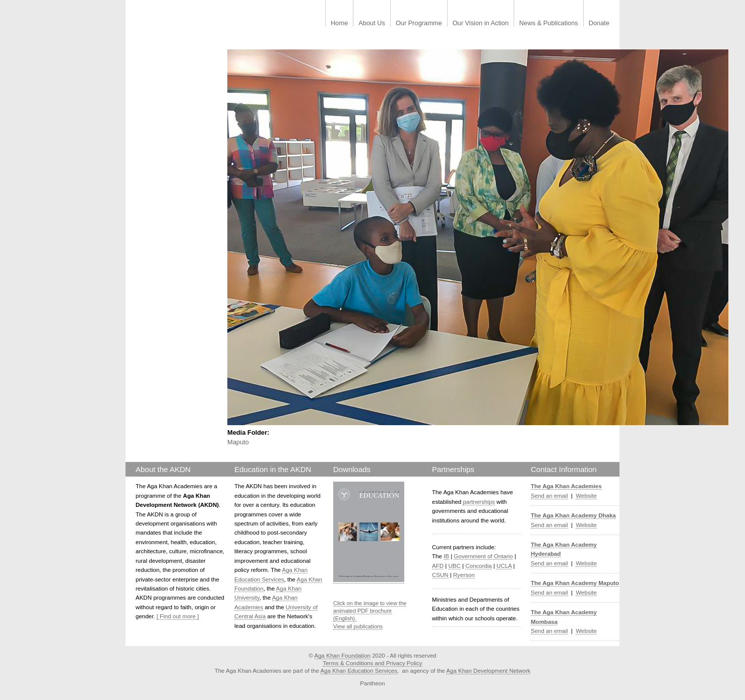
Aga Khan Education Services (359, 671)
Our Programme (419, 23)
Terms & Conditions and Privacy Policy (372, 663)
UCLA (504, 566)
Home (339, 23)
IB (446, 556)
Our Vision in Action (481, 23)
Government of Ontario (483, 556)
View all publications (358, 626)
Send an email (549, 496)
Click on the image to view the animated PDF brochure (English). (370, 611)
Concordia (479, 566)
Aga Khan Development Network (488, 671)
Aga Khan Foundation (343, 656)
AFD (438, 566)
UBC (454, 566)
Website (586, 496)
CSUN (440, 575)
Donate (599, 23)
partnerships (479, 502)
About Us (372, 23)
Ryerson (464, 575)
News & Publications (549, 23)
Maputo (238, 442)
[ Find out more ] (178, 616)
